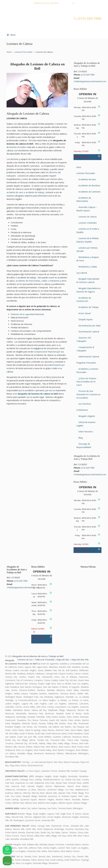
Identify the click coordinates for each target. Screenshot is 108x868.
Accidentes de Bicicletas (89, 186)
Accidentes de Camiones (90, 192)
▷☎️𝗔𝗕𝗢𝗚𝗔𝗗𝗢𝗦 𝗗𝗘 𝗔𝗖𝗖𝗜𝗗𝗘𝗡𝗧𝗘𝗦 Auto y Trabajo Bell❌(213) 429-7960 (57, 22)
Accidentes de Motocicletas (84, 199)
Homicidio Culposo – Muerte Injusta (87, 209)
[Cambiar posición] (93, 779)
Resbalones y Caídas (88, 267)
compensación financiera (45, 352)
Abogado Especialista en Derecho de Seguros (88, 290)
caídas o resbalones (50, 281)
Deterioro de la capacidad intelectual (27, 314)
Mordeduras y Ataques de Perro (88, 259)
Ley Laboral (82, 273)
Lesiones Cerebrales (88, 223)
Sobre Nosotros (86, 432)
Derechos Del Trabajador (84, 339)
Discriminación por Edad (89, 326)
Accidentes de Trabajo (89, 307)
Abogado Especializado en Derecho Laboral (88, 280)
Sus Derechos (85, 404)
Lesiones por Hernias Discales (87, 249)
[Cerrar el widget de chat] (99, 779)
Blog (81, 438)
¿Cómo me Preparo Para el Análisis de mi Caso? (86, 382)
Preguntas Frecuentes (86, 363)
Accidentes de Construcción (84, 299)
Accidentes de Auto (87, 179)
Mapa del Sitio (63, 660)
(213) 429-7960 (66, 3)
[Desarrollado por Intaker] (84, 862)
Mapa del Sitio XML (80, 660)
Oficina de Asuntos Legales (86, 424)
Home (9, 52)
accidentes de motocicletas (28, 281)
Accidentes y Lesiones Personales (87, 371)
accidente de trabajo (35, 192)
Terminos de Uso (25, 660)
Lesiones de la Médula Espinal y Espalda (87, 240)
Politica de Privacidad (45, 660)
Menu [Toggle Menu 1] (11, 35)
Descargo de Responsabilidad (84, 446)
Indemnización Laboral (89, 357)
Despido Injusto (86, 319)
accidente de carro (15, 192)
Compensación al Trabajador (85, 349)
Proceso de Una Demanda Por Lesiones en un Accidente (88, 394)
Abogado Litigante (87, 416)
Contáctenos (82, 410)
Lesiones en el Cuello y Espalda (88, 230)
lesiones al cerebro (18, 147)
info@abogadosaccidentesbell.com (54, 7)
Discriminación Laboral (89, 332)
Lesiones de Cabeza (87, 217)
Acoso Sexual (84, 313)
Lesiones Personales (24, 52)
